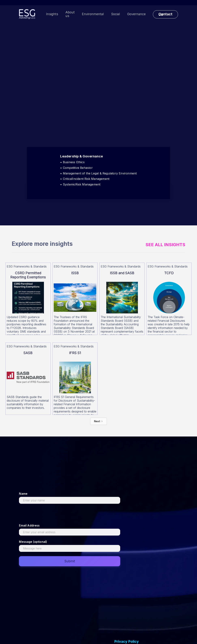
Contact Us (165, 14)
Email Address (29, 525)
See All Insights (165, 245)
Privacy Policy (127, 641)
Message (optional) (33, 542)
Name (23, 494)
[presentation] (46, 515)
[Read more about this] (28, 299)
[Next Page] (98, 421)
